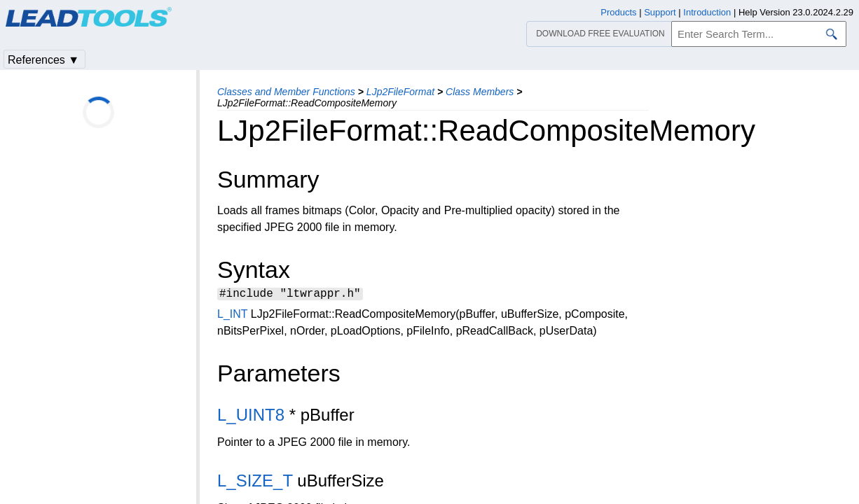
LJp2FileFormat (400, 92)
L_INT (232, 316)
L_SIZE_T (255, 483)
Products (618, 12)
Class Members (480, 92)
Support (660, 12)
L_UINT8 (251, 417)
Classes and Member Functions (286, 92)
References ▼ (43, 60)
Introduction (707, 12)
